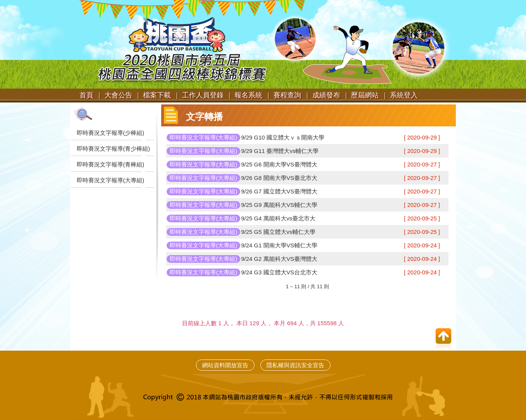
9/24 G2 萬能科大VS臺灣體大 (279, 259)
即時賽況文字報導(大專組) (110, 180)
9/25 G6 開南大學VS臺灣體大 (279, 164)
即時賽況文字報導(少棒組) (110, 133)
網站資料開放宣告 (225, 365)
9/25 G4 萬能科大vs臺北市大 (278, 218)
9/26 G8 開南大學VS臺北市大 (279, 178)
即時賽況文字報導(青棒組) (110, 164)
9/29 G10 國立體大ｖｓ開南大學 (283, 137)
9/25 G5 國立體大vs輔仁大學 (278, 232)
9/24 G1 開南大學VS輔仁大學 (279, 245)
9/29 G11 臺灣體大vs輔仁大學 (280, 151)
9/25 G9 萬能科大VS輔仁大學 (279, 205)
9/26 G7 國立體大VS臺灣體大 (279, 191)
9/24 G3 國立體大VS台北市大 (279, 272)
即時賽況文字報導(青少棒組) (113, 149)
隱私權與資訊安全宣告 (295, 365)
